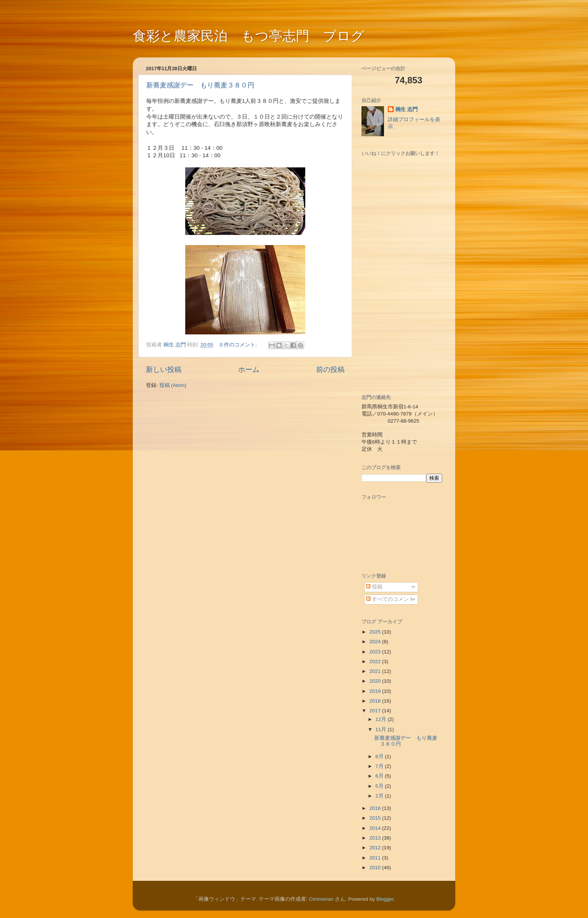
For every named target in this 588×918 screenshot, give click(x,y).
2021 (376, 671)
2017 (376, 711)
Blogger (385, 899)
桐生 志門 (406, 109)
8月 (380, 756)
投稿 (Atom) (173, 385)
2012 (376, 848)
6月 (380, 776)
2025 (376, 632)
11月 (382, 729)
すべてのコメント (390, 599)
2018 (376, 701)
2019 (376, 691)
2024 (376, 642)
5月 (380, 786)
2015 (376, 818)
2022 (376, 661)
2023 (376, 652)
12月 (382, 719)
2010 (376, 868)
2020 (376, 681)
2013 (376, 838)
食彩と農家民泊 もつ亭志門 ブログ (249, 36)
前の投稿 (330, 369)
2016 (376, 808)
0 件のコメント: (239, 345)
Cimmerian (321, 899)
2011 (376, 858)
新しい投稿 (164, 369)
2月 (380, 796)
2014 (376, 828)
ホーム (249, 369)
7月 (380, 766)
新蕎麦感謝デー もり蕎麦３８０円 (200, 85)
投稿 (374, 587)
